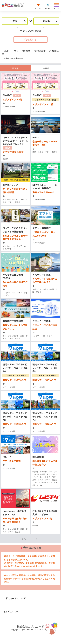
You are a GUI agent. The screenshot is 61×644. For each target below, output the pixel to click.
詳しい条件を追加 (30, 31)
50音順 (46, 68)
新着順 (15, 68)
